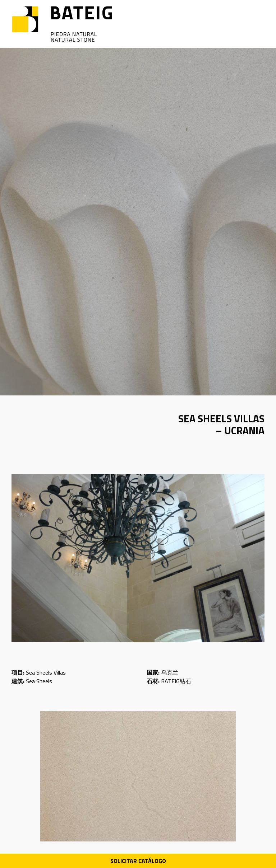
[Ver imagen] (138, 558)
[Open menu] (259, 24)
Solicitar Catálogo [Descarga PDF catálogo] (138, 861)
